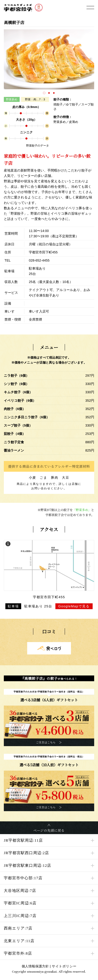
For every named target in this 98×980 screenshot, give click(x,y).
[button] (44, 93)
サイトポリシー (64, 966)
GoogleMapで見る (74, 606)
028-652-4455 (39, 260)
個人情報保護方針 (35, 966)
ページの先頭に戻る (49, 830)
